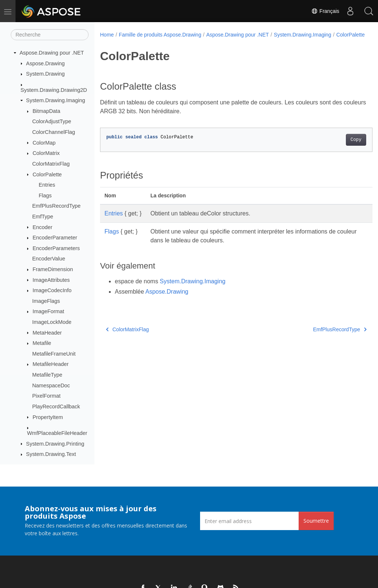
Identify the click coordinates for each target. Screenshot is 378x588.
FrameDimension (53, 269)
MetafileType (47, 375)
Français (325, 11)
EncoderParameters (56, 248)
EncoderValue (49, 259)
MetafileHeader (51, 364)
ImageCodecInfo (52, 290)
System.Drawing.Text (51, 454)
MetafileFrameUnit (54, 354)
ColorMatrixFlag (51, 164)
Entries (47, 185)
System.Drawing (46, 74)
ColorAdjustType (52, 121)
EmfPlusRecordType (56, 206)
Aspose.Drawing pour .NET (52, 53)
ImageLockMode (52, 322)
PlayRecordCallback (56, 407)
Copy (337, 148)
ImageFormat (48, 311)
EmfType (43, 217)
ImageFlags (46, 301)
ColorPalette (47, 174)
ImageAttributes (51, 280)
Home (107, 35)
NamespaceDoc (51, 385)
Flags (45, 196)
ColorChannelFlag (54, 132)
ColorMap (44, 143)
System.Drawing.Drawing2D (54, 90)
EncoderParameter (55, 238)
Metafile (42, 343)
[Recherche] (50, 35)
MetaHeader (47, 333)
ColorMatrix (46, 153)
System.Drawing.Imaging (56, 100)
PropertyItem (48, 417)
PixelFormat (46, 396)
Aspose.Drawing (46, 63)
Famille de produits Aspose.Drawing (160, 35)
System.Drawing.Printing (55, 444)
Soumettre (316, 521)
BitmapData (46, 111)
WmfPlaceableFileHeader (57, 433)
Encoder (42, 227)
